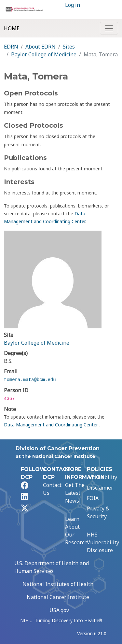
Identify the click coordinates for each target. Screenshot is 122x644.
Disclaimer (100, 488)
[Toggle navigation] (109, 28)
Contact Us (52, 489)
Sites (69, 47)
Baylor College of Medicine (44, 54)
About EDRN (41, 47)
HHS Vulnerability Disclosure (103, 542)
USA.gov (59, 610)
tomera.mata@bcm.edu (30, 380)
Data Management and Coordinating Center (52, 425)
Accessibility (102, 477)
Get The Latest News (75, 493)
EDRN (11, 47)
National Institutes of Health (58, 584)
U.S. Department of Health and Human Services (52, 567)
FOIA (93, 498)
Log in (73, 5)
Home (12, 28)
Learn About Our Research (76, 531)
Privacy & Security (98, 512)
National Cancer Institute (58, 597)
